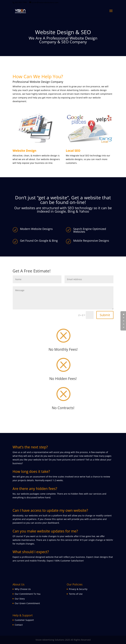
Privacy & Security (78, 589)
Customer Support (24, 620)
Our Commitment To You (28, 594)
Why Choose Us (23, 589)
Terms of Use (76, 594)
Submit (105, 315)
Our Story (20, 599)
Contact (19, 625)
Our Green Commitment (27, 603)
